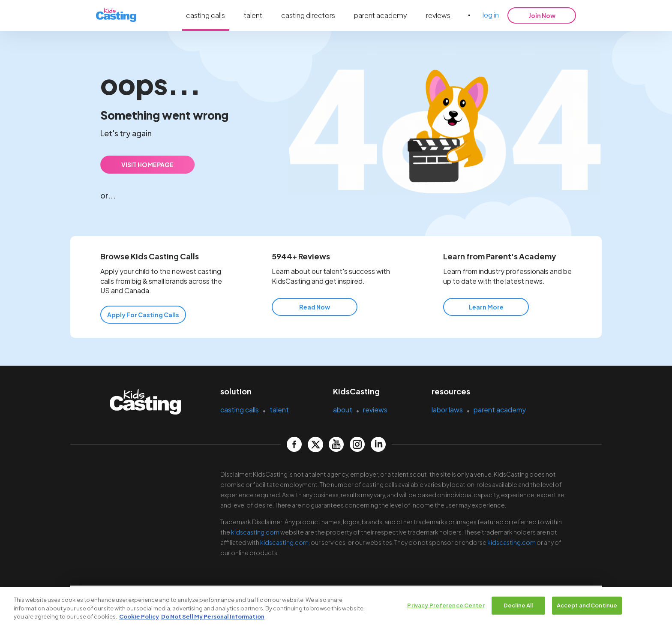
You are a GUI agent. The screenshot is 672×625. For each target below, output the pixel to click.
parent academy (381, 15)
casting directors (308, 15)
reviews (438, 15)
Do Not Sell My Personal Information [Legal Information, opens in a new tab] (213, 618)
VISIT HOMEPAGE (147, 165)
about (343, 410)
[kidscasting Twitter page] (315, 444)
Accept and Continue (587, 607)
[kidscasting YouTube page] (336, 444)
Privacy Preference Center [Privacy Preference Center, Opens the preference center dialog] (446, 607)
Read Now (315, 307)
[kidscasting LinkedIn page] (378, 444)
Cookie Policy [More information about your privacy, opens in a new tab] (139, 618)
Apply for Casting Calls (143, 315)
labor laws (447, 410)
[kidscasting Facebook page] (294, 444)
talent (253, 15)
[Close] (658, 607)
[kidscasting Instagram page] (357, 444)
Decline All (518, 607)
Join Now (542, 15)
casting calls (205, 15)
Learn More (486, 307)
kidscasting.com (255, 532)
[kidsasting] (116, 15)
